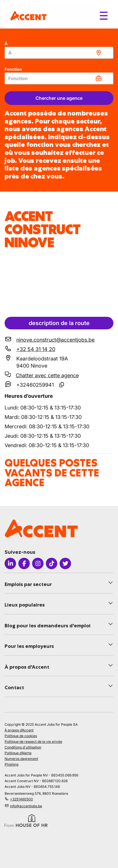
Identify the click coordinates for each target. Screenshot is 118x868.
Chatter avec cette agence (47, 375)
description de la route (59, 323)
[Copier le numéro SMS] (62, 385)
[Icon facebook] (24, 563)
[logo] (28, 16)
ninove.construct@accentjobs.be (55, 340)
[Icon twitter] (65, 563)
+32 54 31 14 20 (36, 349)
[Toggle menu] (104, 16)
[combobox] (59, 53)
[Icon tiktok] (52, 563)
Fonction (13, 69)
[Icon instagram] (38, 563)
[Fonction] (59, 78)
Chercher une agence (59, 98)
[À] (59, 53)
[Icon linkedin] (10, 563)
